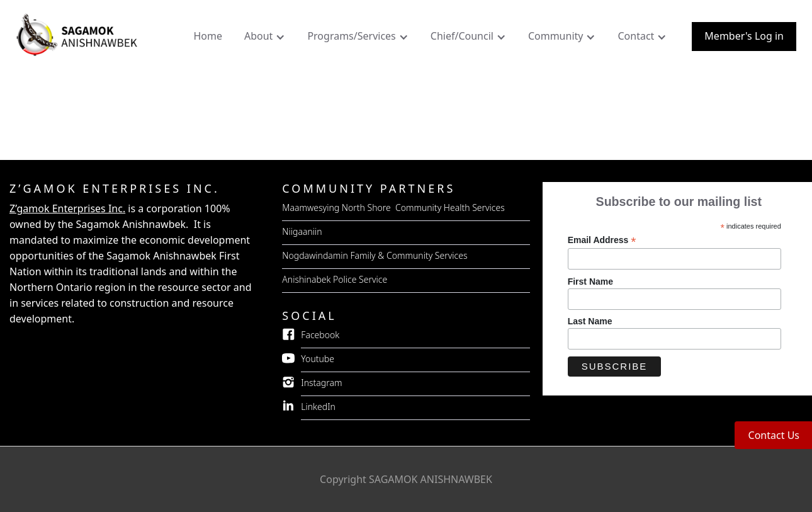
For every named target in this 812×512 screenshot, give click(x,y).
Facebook (320, 335)
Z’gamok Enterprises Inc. (67, 208)
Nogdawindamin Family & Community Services (375, 255)
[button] (266, 39)
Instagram (321, 383)
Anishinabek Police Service (335, 279)
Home (208, 36)
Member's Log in (744, 36)
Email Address (602, 240)
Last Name (590, 321)
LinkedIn (318, 407)
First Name (590, 282)
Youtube (318, 359)
